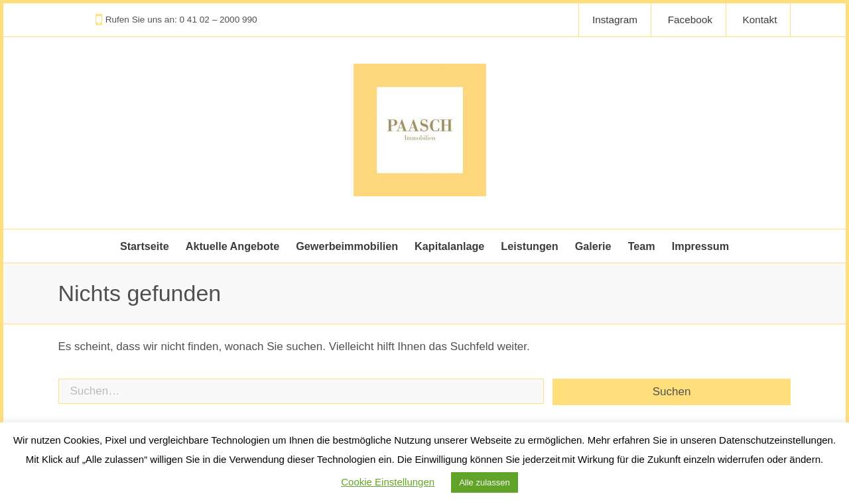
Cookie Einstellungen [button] (388, 482)
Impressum (700, 246)
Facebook (690, 20)
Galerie (593, 246)
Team (642, 246)
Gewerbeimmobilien (347, 246)
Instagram (615, 20)
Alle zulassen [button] (485, 482)
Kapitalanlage (449, 246)
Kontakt (760, 20)
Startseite (145, 246)
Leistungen (529, 246)
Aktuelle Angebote (233, 246)
